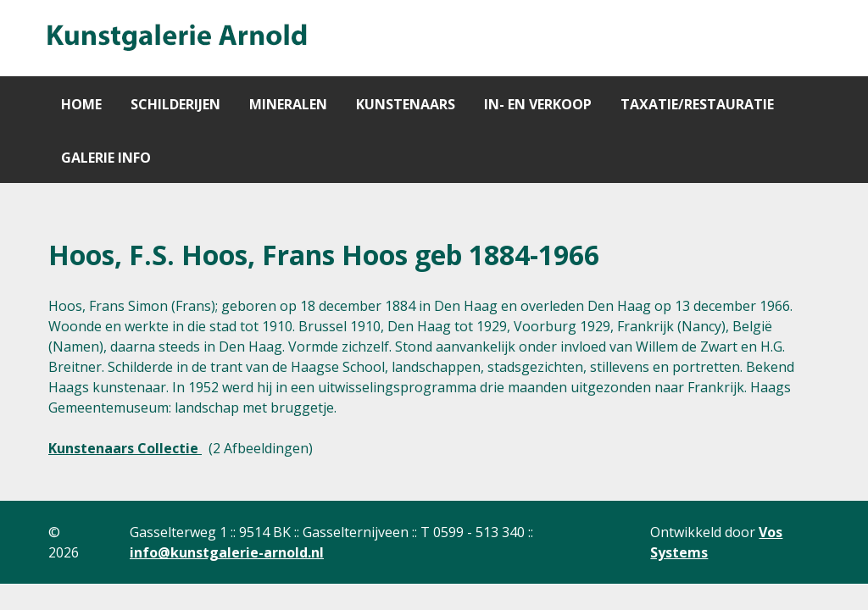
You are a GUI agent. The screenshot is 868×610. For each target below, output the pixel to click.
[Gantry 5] (175, 38)
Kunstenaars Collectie (125, 448)
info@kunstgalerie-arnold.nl (227, 552)
